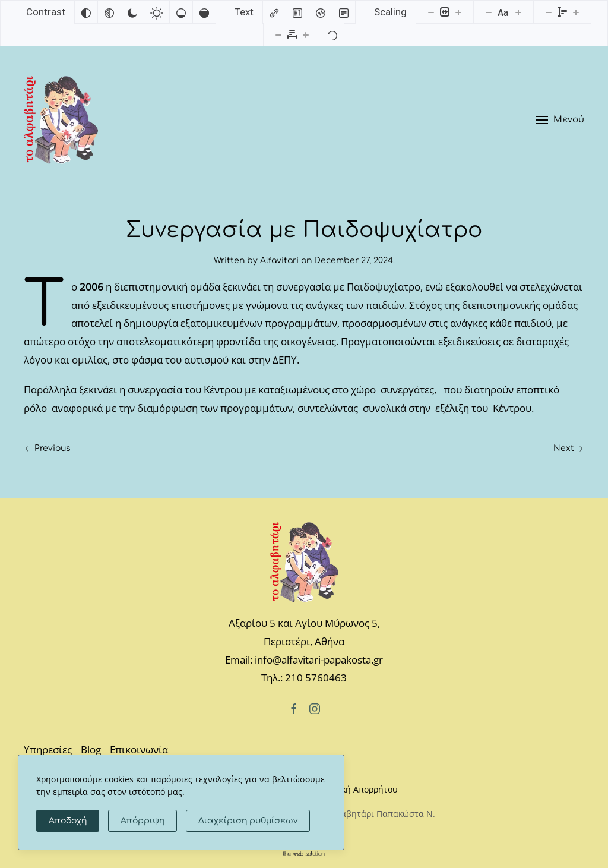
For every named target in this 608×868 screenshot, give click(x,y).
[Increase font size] (518, 12)
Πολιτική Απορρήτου (357, 789)
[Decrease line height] (549, 12)
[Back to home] (61, 120)
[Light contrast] (157, 12)
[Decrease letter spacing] (278, 34)
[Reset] (332, 34)
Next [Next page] (569, 448)
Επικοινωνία (139, 749)
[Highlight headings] (297, 12)
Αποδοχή (68, 821)
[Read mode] (344, 12)
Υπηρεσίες (48, 749)
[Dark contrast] (132, 12)
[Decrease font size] (489, 12)
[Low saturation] (181, 12)
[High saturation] (204, 12)
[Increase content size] (458, 12)
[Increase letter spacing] (306, 34)
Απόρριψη (142, 821)
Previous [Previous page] (48, 448)
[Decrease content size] (431, 12)
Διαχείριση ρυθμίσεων (248, 821)
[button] (560, 120)
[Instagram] (315, 708)
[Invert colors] (86, 12)
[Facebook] (294, 708)
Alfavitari (279, 261)
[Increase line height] (576, 12)
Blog (91, 749)
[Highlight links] (274, 12)
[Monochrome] (109, 12)
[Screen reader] (321, 12)
